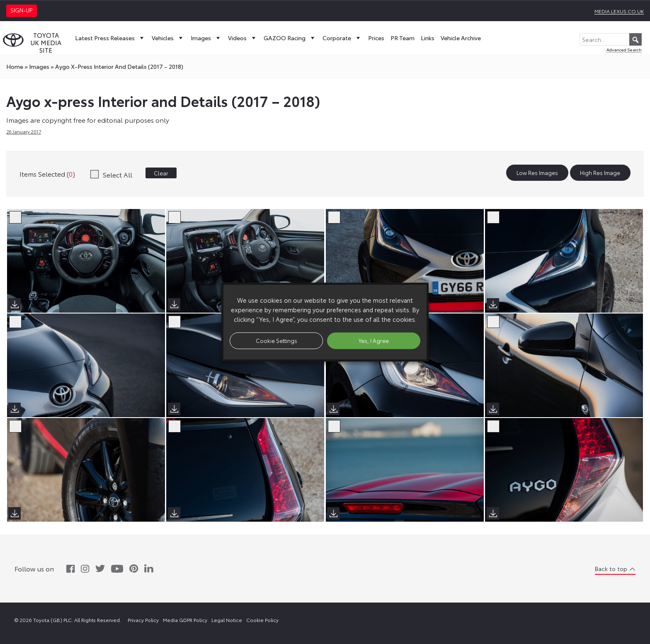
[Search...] (611, 39)
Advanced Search (624, 50)
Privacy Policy (143, 620)
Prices (376, 38)
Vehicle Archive (461, 38)
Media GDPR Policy (185, 620)
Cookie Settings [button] (276, 340)
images (39, 66)
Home (15, 66)
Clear (161, 173)
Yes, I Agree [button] (374, 340)
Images (206, 38)
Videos (243, 38)
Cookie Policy (262, 620)
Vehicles (168, 38)
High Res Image (600, 173)
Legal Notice (227, 620)
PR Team (403, 38)
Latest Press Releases (110, 38)
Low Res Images (537, 173)
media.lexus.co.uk (619, 11)
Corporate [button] (342, 38)
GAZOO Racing (290, 38)
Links (428, 38)
